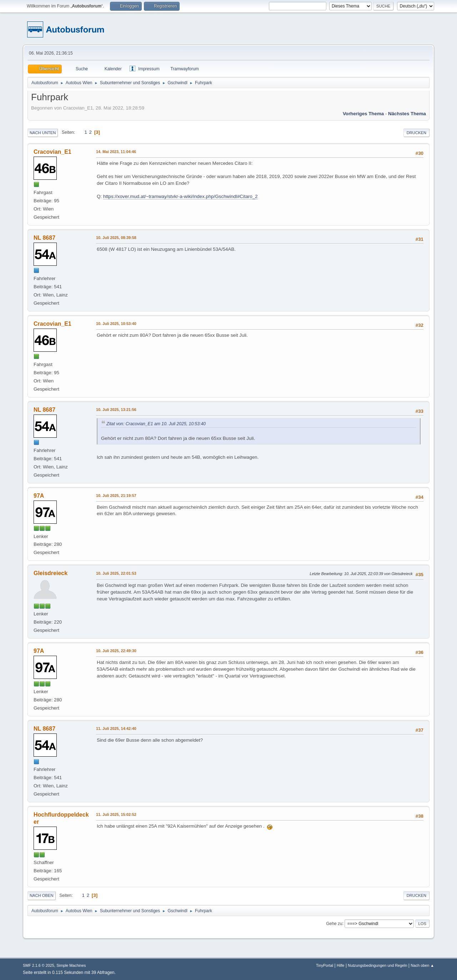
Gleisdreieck (51, 573)
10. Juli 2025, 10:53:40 (116, 324)
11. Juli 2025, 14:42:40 (116, 728)
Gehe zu (334, 923)
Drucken (416, 133)
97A (39, 496)
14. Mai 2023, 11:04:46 (116, 152)
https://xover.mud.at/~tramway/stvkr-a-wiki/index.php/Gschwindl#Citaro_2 (180, 196)
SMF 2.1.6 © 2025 (39, 965)
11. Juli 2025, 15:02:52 (116, 814)
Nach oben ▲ (422, 965)
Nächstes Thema (407, 114)
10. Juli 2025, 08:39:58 (116, 238)
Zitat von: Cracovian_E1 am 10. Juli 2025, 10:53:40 (156, 424)
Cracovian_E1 (52, 152)
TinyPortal (325, 965)
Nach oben (42, 895)
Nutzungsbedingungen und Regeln (377, 965)
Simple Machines (71, 965)
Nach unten (43, 133)
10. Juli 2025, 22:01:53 (116, 573)
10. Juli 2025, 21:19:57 (116, 496)
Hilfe (341, 965)
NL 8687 (44, 238)
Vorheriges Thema (363, 114)
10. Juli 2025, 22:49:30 (116, 651)
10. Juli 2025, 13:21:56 (116, 410)
